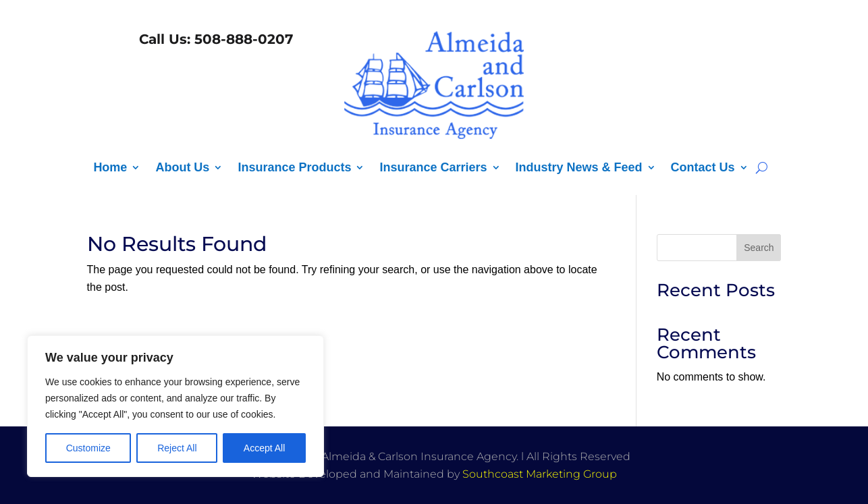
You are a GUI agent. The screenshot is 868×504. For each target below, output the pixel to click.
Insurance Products (294, 168)
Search (759, 248)
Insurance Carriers (433, 168)
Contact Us (703, 168)
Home (110, 168)
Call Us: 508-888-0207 (214, 39)
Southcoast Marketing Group (540, 474)
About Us (182, 168)
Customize (88, 448)
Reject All (177, 448)
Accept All (264, 448)
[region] (175, 406)
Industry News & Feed (579, 168)
